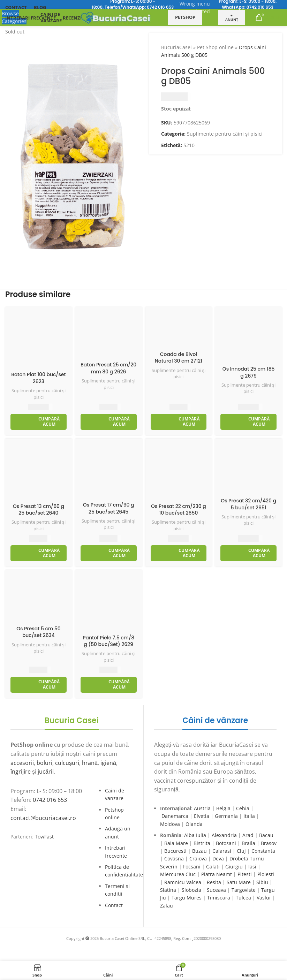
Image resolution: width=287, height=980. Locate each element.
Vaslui (264, 898)
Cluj (241, 851)
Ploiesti (266, 874)
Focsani (192, 867)
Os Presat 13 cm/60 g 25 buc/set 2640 (38, 510)
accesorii (22, 763)
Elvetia (202, 816)
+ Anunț (232, 17)
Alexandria (224, 835)
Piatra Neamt (217, 874)
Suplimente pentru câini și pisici (225, 134)
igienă (108, 763)
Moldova (170, 824)
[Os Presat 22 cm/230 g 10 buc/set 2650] (179, 472)
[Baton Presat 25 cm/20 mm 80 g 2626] (109, 336)
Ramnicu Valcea (183, 882)
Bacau (266, 835)
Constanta (263, 851)
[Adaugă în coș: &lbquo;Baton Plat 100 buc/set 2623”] (39, 422)
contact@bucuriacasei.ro (43, 818)
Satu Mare (239, 882)
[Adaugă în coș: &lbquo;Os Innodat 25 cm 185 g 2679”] (248, 422)
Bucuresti (175, 851)
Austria (202, 808)
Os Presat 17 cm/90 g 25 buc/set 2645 (108, 508)
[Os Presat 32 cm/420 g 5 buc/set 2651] (248, 469)
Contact (114, 905)
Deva (218, 859)
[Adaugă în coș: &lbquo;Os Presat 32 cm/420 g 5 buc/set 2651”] (248, 553)
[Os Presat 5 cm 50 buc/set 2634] (39, 599)
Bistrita (202, 843)
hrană (90, 763)
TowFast (44, 837)
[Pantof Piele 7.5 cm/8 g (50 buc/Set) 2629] (109, 603)
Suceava (216, 890)
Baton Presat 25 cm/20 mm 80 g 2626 (108, 368)
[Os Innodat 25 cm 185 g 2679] (248, 337)
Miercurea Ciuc (178, 874)
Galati (213, 867)
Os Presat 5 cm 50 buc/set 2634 (39, 632)
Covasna (174, 859)
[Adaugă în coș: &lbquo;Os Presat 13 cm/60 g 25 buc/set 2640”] (39, 553)
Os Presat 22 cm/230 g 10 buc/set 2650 (179, 510)
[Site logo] (116, 17)
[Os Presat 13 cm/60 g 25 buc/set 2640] (39, 472)
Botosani (226, 843)
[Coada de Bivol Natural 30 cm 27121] (179, 330)
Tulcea (243, 898)
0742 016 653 (160, 7)
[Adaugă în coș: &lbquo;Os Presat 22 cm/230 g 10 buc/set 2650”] (179, 553)
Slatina (168, 890)
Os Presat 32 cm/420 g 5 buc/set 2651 (249, 504)
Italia (249, 816)
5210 (189, 145)
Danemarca (175, 816)
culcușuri (67, 763)
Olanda (194, 824)
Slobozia (191, 890)
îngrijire (21, 772)
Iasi (252, 867)
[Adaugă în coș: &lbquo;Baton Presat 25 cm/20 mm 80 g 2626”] (109, 422)
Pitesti (245, 874)
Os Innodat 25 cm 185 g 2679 (248, 372)
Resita (214, 882)
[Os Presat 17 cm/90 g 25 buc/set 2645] (109, 471)
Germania (226, 816)
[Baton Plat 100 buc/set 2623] (39, 340)
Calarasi (222, 851)
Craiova (198, 859)
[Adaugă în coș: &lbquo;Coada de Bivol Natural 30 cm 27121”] (179, 422)
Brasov (269, 843)
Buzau (199, 851)
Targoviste (244, 890)
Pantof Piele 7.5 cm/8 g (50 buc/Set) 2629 (109, 641)
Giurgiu (234, 867)
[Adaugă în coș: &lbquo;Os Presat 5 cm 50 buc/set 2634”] (39, 685)
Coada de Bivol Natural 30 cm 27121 (178, 358)
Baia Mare (176, 843)
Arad (248, 835)
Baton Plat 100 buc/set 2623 (39, 378)
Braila (248, 843)
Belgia (223, 808)
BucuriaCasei (176, 47)
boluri (44, 763)
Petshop (185, 17)
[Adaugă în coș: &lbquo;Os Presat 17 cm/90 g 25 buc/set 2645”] (109, 553)
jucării (46, 772)
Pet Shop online (215, 47)
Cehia (243, 808)
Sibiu (262, 882)
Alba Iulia (195, 835)
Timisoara (219, 898)
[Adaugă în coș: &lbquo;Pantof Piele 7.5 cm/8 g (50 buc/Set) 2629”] (109, 685)
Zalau (167, 906)
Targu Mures (187, 898)
